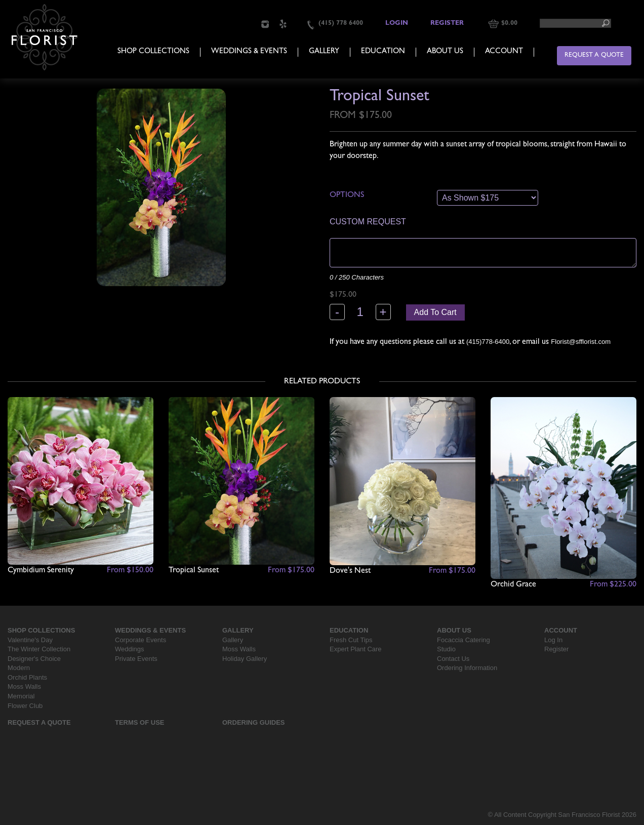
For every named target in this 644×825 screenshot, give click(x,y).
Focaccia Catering (464, 640)
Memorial (21, 696)
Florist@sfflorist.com (581, 342)
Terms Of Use (140, 722)
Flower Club (25, 706)
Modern (19, 668)
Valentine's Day (30, 640)
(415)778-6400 (488, 342)
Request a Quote (594, 55)
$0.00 (509, 24)
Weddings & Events (249, 52)
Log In (553, 640)
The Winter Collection (39, 649)
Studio (446, 649)
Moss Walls (24, 686)
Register (447, 24)
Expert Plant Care (356, 649)
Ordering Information (467, 668)
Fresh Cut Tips (351, 640)
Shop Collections (153, 52)
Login (397, 24)
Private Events (136, 659)
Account (504, 52)
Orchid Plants (27, 677)
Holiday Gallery (245, 659)
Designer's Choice (34, 659)
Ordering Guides (254, 722)
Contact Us (453, 659)
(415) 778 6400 (341, 24)
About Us (445, 52)
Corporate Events (140, 640)
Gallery (324, 52)
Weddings (130, 649)
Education (383, 52)
